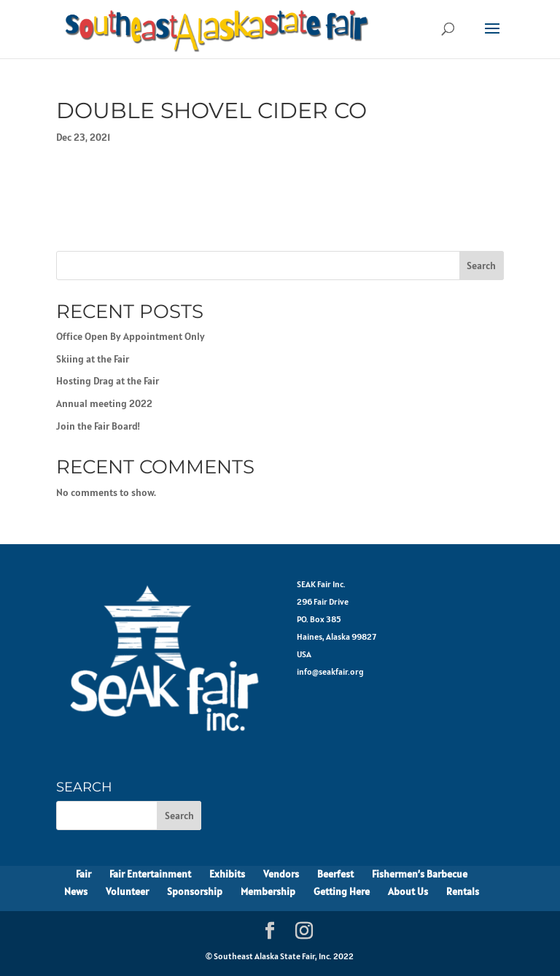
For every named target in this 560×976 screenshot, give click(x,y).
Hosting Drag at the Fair (108, 381)
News (76, 891)
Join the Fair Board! (98, 426)
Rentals (463, 891)
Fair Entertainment (150, 874)
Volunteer (127, 891)
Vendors (281, 874)
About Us (408, 891)
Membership (268, 891)
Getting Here (342, 891)
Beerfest (335, 874)
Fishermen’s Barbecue (420, 874)
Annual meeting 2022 (104, 403)
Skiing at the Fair (93, 359)
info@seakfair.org (330, 671)
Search (481, 266)
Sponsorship (195, 891)
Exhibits (227, 874)
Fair (83, 874)
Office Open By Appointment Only (131, 336)
